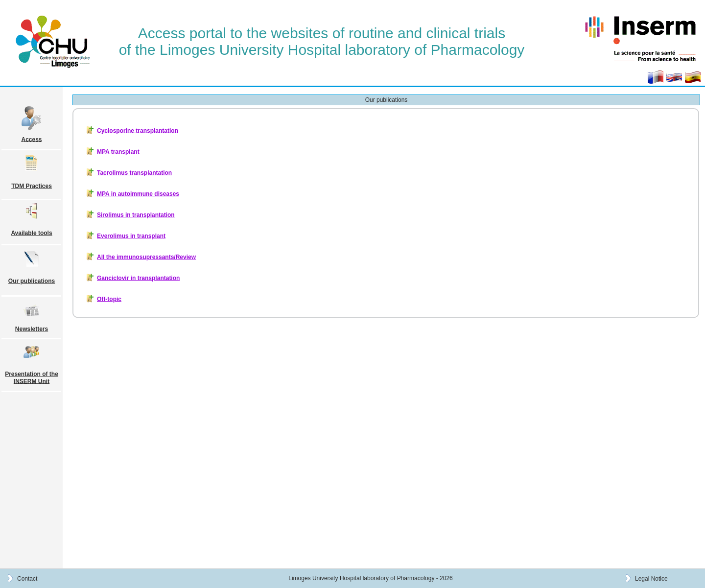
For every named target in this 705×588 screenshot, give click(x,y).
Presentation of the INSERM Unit (32, 378)
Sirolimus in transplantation (136, 214)
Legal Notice (651, 578)
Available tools (31, 233)
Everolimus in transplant (131, 235)
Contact (27, 578)
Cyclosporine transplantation (138, 130)
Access (31, 139)
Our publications (32, 281)
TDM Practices (32, 186)
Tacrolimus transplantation (134, 172)
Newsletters (32, 329)
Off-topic (109, 299)
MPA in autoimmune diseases (138, 193)
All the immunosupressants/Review (146, 257)
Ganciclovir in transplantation (138, 278)
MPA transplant (118, 151)
